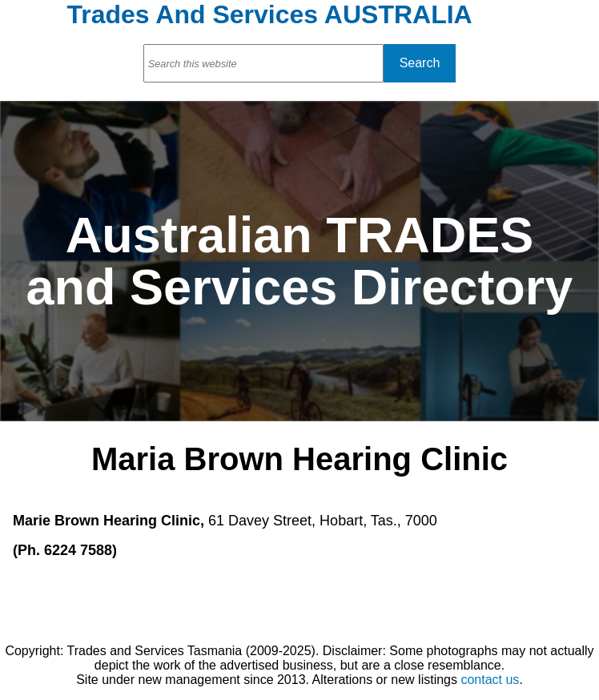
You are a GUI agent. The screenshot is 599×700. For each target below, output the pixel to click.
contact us (490, 680)
